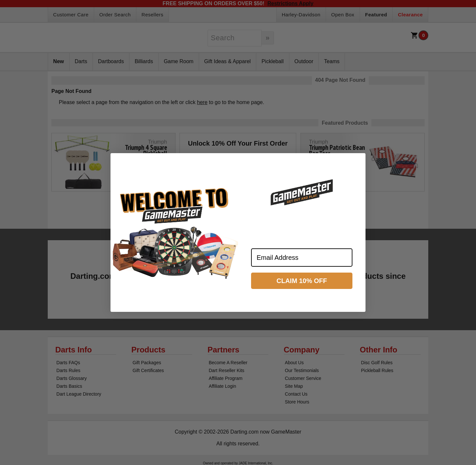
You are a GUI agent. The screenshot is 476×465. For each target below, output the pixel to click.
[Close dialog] (358, 161)
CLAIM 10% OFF (302, 281)
